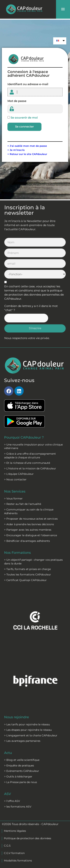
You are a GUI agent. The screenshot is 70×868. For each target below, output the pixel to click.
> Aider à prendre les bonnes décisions (29, 524)
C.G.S (7, 846)
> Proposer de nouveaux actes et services (31, 519)
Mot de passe (17, 101)
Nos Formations (17, 553)
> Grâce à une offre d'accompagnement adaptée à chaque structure (30, 456)
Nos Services (15, 491)
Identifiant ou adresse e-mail (28, 84)
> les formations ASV (18, 807)
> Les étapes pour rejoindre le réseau (28, 730)
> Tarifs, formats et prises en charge (27, 569)
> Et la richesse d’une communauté (27, 463)
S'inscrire (35, 328)
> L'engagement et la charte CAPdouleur (31, 735)
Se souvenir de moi (24, 118)
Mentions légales (15, 831)
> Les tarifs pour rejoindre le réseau (27, 724)
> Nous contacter (15, 479)
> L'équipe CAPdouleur (19, 474)
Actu (8, 753)
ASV (8, 794)
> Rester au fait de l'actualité (23, 504)
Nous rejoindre (17, 717)
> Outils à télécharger (18, 777)
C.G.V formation (14, 853)
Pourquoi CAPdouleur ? (24, 437)
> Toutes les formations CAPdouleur (28, 574)
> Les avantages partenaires (22, 741)
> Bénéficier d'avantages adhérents (27, 541)
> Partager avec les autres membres (28, 530)
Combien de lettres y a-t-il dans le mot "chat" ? (31, 308)
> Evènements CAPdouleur (22, 771)
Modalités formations (18, 861)
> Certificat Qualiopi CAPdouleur (25, 580)
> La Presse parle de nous (21, 782)
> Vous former (13, 499)
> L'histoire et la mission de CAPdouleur (30, 468)
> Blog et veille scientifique (22, 760)
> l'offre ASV (12, 801)
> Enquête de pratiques (19, 765)
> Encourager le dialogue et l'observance (31, 535)
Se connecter (24, 127)
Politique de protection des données (28, 838)
